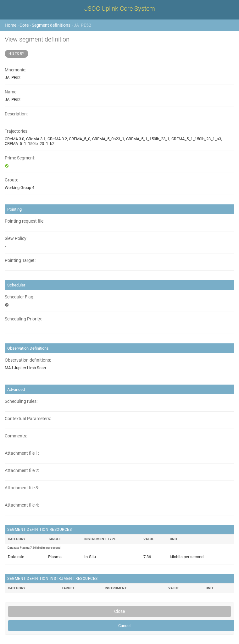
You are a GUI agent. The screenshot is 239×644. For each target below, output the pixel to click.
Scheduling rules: (21, 401)
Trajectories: (17, 131)
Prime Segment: (20, 158)
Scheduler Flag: (19, 297)
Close (119, 611)
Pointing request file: (25, 221)
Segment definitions (51, 25)
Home (11, 25)
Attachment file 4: (22, 505)
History (17, 54)
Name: (11, 92)
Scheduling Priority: (23, 319)
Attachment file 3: (22, 488)
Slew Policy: (16, 239)
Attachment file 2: (22, 471)
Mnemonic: (15, 70)
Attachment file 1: (22, 453)
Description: (16, 114)
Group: (11, 180)
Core (24, 25)
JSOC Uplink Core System (120, 8)
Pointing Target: (20, 261)
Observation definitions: (28, 360)
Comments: (16, 436)
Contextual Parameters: (28, 419)
